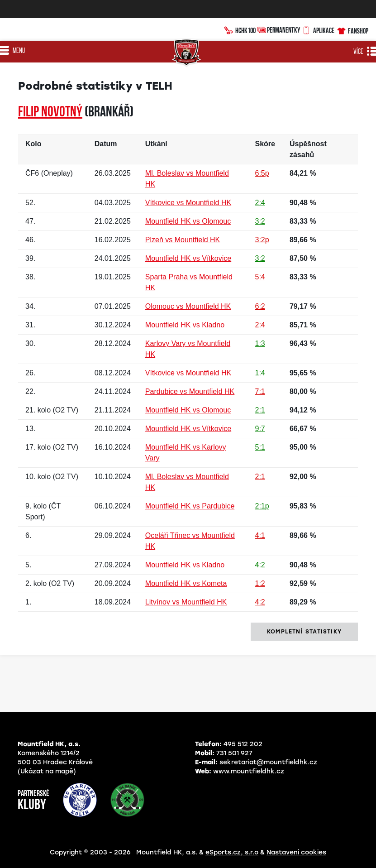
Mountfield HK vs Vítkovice (188, 258)
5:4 (260, 277)
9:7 (260, 429)
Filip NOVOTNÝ (50, 113)
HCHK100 (240, 29)
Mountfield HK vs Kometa (186, 583)
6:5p (262, 173)
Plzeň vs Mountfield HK (183, 240)
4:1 (260, 535)
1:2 (260, 583)
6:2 (260, 306)
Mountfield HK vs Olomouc (188, 221)
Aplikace (318, 29)
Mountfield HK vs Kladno (185, 325)
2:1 (260, 410)
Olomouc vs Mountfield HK (188, 306)
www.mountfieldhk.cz (249, 771)
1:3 (260, 343)
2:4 (260, 203)
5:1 (260, 447)
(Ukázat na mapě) (47, 771)
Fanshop (352, 30)
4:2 (260, 565)
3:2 (260, 221)
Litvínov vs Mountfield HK (186, 602)
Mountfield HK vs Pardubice (190, 506)
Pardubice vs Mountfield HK (190, 391)
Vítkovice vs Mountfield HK (188, 203)
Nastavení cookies (296, 852)
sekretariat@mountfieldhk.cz (268, 762)
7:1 (260, 391)
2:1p (262, 506)
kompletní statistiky (304, 632)
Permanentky (279, 30)
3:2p (262, 240)
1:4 (260, 373)
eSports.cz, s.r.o (232, 852)
